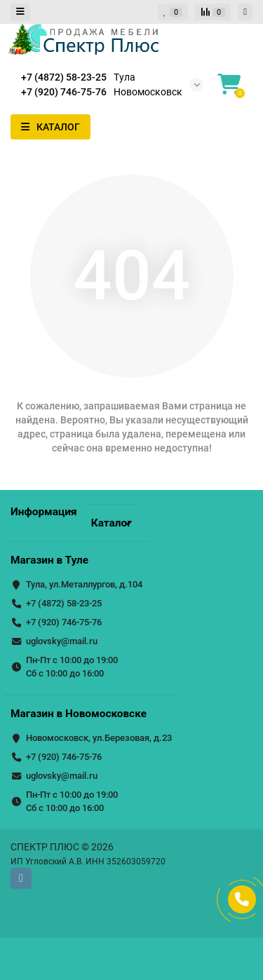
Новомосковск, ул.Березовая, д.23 (99, 738)
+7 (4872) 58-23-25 (64, 603)
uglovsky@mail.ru (62, 641)
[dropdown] (20, 12)
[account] (245, 12)
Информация (44, 512)
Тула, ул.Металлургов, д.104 (84, 584)
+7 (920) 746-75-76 (64, 622)
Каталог (112, 523)
